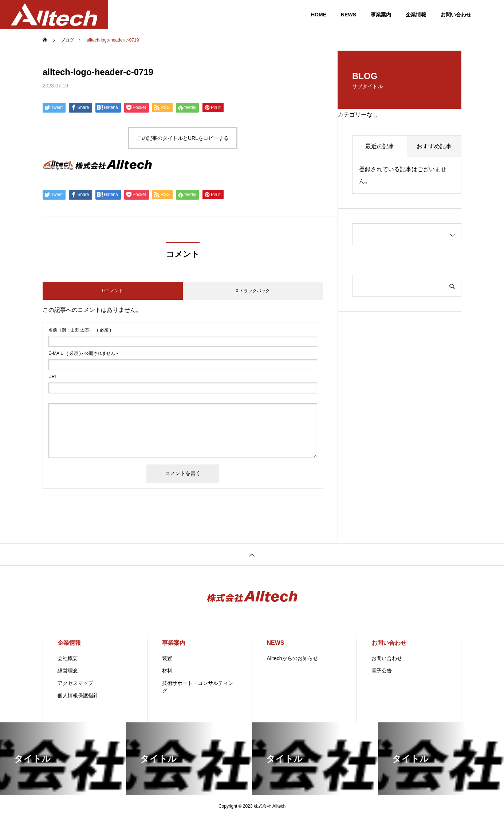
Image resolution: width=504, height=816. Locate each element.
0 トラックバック (253, 291)
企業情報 (416, 15)
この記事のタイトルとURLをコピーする (183, 138)
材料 (167, 671)
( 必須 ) (80, 330)
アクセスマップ (75, 683)
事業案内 (381, 15)
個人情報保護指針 (78, 695)
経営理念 (68, 671)
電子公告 (382, 671)
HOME (319, 15)
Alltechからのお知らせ (292, 658)
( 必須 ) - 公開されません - (83, 353)
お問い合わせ (456, 15)
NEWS (349, 15)
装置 (167, 658)
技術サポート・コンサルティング (198, 687)
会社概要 (68, 658)
